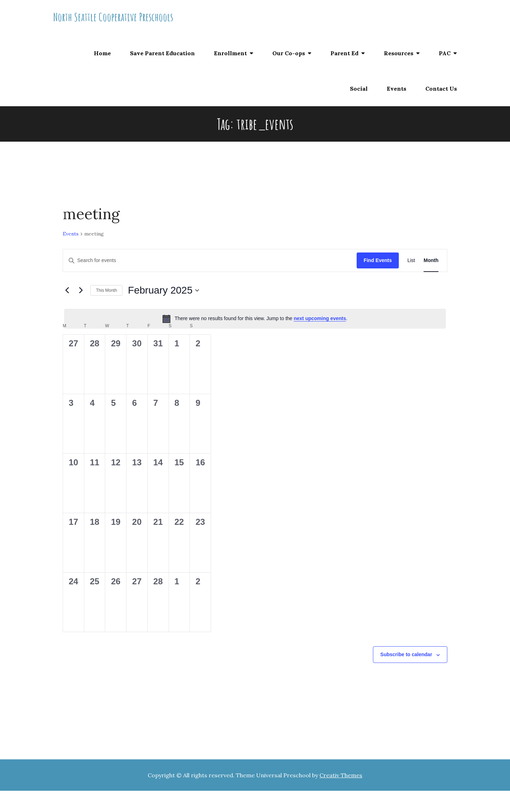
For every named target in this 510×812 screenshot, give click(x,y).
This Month (106, 290)
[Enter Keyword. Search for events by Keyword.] (210, 260)
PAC (445, 53)
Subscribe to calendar (406, 654)
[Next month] (81, 290)
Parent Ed (344, 53)
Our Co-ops (289, 53)
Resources (399, 53)
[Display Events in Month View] (431, 260)
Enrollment (230, 53)
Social (359, 89)
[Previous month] (67, 290)
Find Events (378, 260)
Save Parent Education (162, 53)
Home (102, 53)
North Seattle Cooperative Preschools (113, 17)
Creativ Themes (341, 775)
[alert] (255, 319)
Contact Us (441, 89)
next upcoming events (320, 318)
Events (396, 89)
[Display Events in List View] (411, 260)
